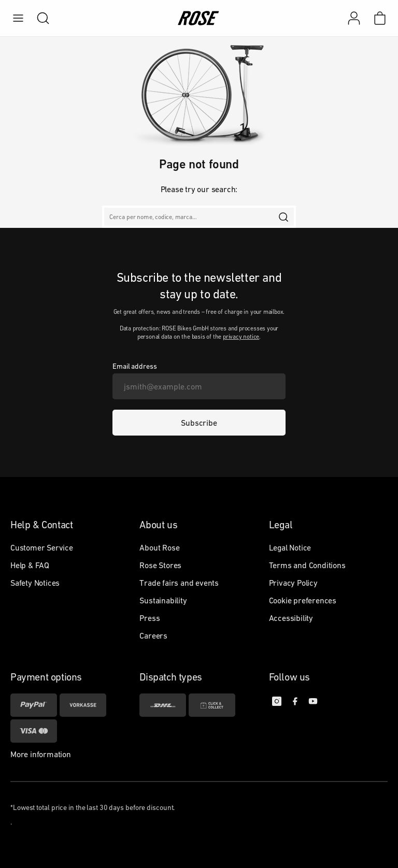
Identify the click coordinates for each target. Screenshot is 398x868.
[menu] (18, 18)
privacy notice (241, 337)
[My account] (354, 18)
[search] (38, 18)
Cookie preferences (303, 600)
